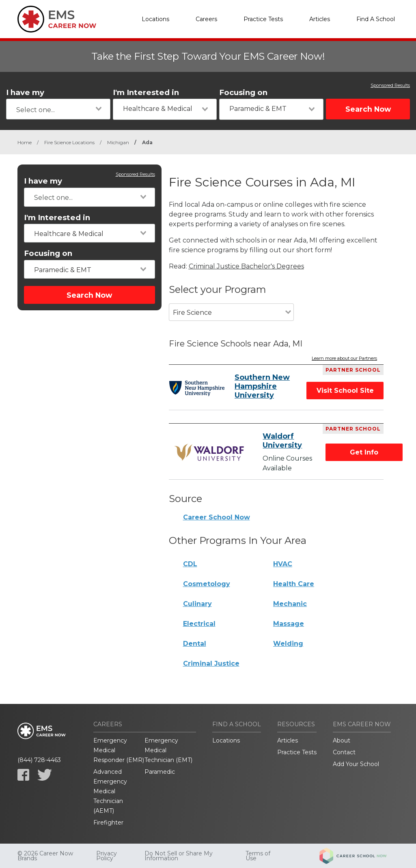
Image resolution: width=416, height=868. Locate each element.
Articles (320, 19)
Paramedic (160, 772)
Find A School (376, 19)
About (342, 740)
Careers (206, 19)
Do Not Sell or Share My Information (179, 856)
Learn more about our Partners (344, 359)
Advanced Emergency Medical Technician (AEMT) (110, 791)
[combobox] (58, 109)
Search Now (368, 109)
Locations (155, 19)
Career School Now (217, 517)
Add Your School (356, 764)
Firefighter (108, 823)
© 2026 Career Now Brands (45, 856)
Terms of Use (258, 856)
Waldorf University (282, 441)
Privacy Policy (107, 856)
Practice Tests (263, 19)
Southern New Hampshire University (262, 386)
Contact (344, 752)
